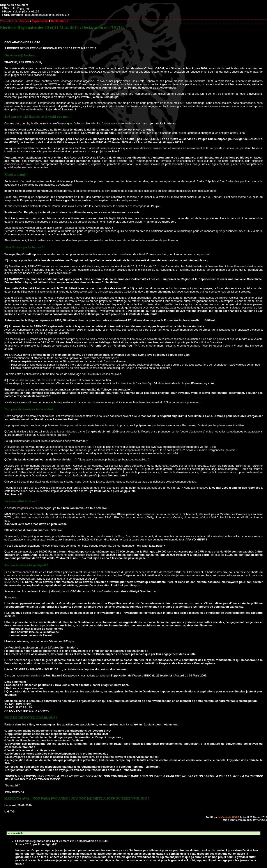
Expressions (40, 21)
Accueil (24, 21)
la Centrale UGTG (229, 817)
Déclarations (59, 21)
